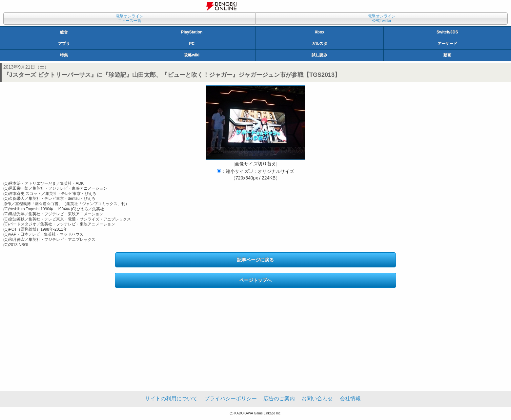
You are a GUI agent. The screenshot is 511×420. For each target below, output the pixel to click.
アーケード (447, 44)
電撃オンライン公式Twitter (382, 18)
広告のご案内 (279, 399)
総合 (64, 32)
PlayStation (192, 32)
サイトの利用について (171, 399)
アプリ (64, 44)
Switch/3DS (447, 32)
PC (192, 44)
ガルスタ (319, 44)
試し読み (319, 55)
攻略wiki (192, 55)
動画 (447, 55)
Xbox (320, 32)
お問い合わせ (317, 399)
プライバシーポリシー (231, 399)
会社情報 (350, 399)
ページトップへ (255, 280)
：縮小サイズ (233, 171)
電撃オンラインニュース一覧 (130, 18)
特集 (64, 55)
